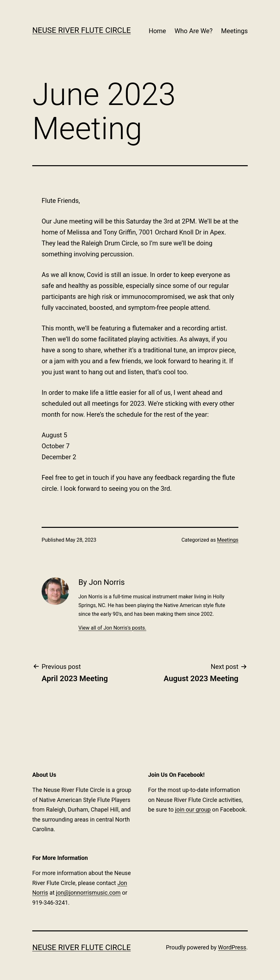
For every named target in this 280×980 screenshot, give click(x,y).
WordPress (232, 947)
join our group (193, 809)
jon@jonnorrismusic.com (88, 893)
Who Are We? (194, 31)
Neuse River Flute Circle (81, 30)
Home (157, 31)
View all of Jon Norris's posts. (112, 628)
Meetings (234, 31)
